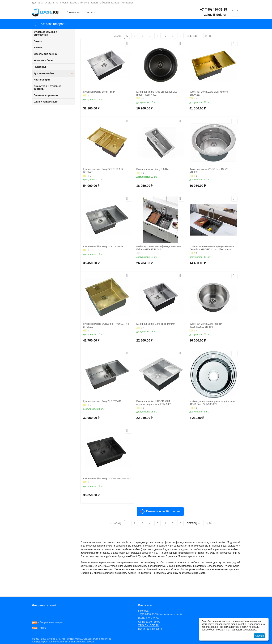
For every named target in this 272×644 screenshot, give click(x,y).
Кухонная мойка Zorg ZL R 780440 (102, 401)
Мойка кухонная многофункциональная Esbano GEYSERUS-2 (159, 248)
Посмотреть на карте (150, 629)
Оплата (49, 3)
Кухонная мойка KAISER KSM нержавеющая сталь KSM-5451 (154, 403)
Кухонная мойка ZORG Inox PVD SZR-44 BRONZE (106, 325)
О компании (73, 12)
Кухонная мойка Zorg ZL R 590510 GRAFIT (107, 479)
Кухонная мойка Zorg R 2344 (152, 169)
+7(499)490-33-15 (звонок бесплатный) (160, 614)
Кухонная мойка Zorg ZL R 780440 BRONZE (209, 93)
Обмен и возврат (110, 3)
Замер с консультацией (84, 3)
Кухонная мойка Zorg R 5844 (99, 92)
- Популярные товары (47, 622)
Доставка (37, 3)
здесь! (90, 642)
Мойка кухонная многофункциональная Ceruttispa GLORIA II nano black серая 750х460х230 (212, 248)
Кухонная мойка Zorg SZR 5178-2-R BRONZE (103, 171)
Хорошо (260, 636)
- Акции (39, 628)
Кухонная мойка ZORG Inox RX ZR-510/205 (209, 171)
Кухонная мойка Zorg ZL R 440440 (156, 324)
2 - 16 (208, 36)
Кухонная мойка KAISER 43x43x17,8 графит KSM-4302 (157, 93)
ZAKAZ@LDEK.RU (149, 625)
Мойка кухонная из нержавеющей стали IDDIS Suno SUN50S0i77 (212, 403)
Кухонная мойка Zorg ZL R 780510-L (103, 246)
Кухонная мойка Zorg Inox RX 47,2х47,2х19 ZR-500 (206, 325)
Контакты (127, 3)
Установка (62, 3)
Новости (90, 12)
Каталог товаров (52, 24)
